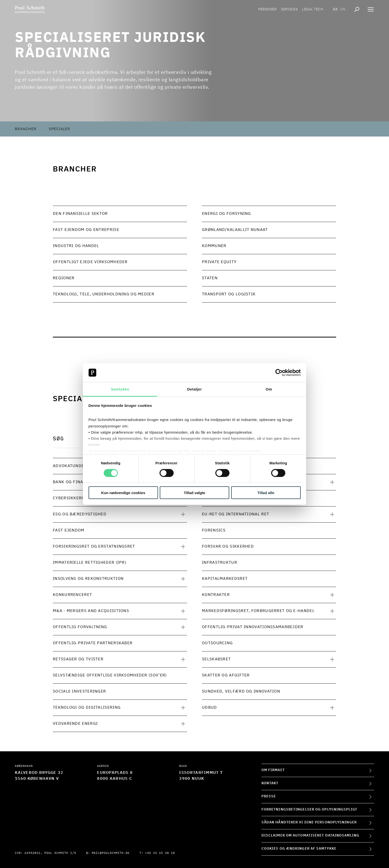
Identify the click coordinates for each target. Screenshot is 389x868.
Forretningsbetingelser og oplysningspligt (309, 810)
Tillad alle (266, 493)
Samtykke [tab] (120, 389)
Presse (269, 796)
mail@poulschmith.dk (111, 853)
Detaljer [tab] (194, 389)
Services (289, 10)
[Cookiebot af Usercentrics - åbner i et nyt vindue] (279, 373)
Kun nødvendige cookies (123, 493)
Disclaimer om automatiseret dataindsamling (310, 836)
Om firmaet (273, 770)
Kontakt (270, 783)
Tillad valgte (194, 493)
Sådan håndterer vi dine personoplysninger (309, 822)
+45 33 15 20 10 (160, 853)
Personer (267, 10)
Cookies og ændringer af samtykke (299, 849)
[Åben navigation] (371, 10)
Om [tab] (269, 389)
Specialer (60, 129)
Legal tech (313, 10)
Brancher (26, 129)
